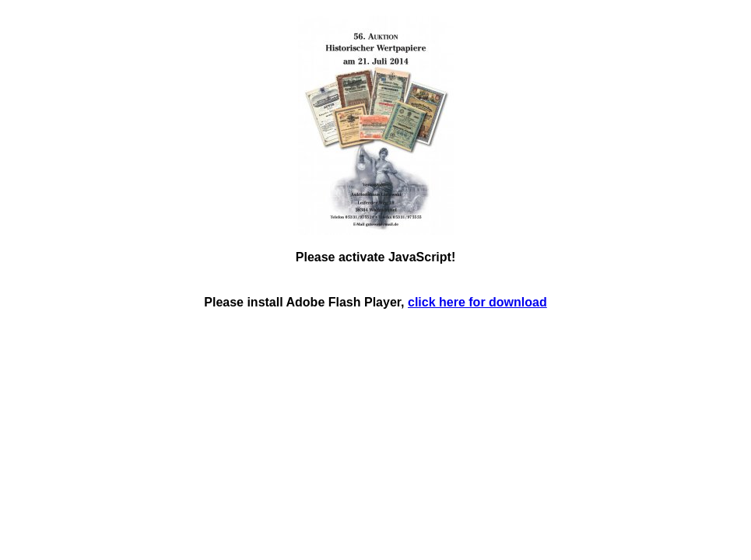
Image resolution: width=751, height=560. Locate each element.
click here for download (477, 302)
